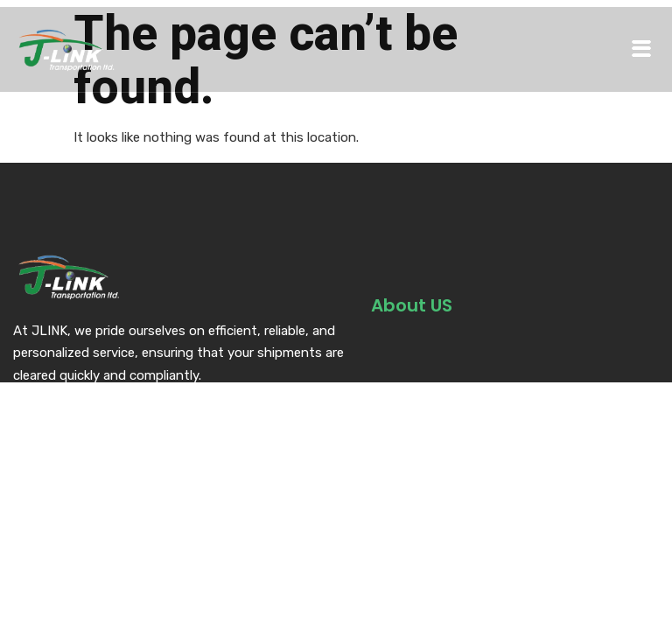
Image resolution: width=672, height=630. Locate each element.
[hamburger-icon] (641, 49)
